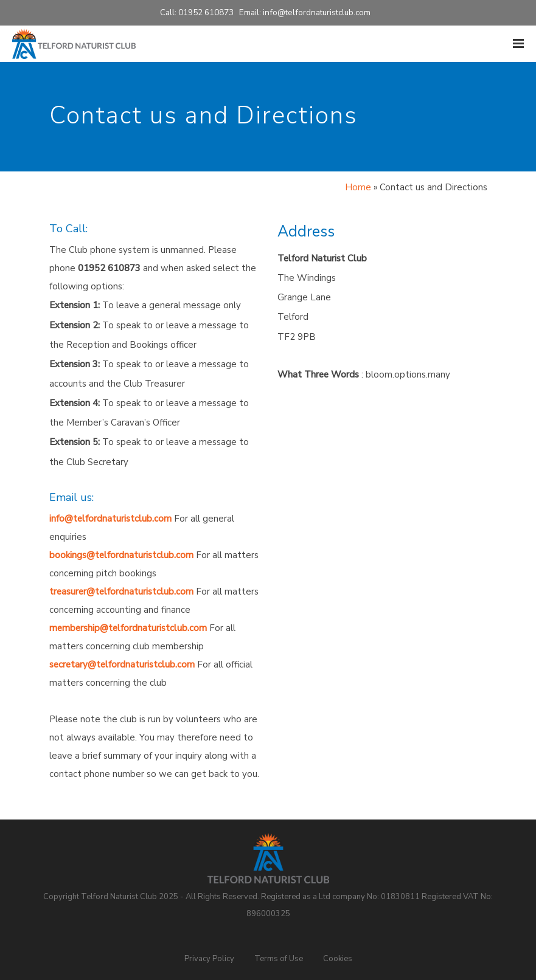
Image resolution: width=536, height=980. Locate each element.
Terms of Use (279, 959)
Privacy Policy (209, 959)
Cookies (338, 959)
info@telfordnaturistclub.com (317, 12)
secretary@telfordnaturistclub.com (122, 664)
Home (358, 187)
